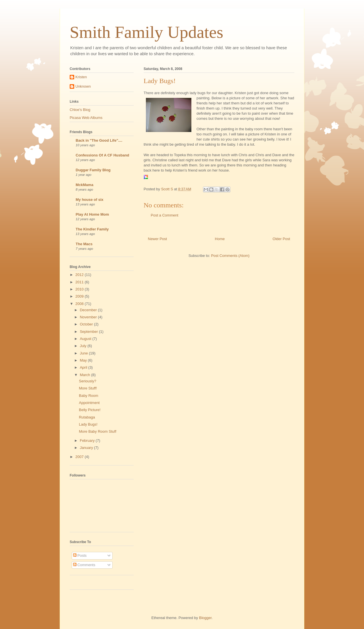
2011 (80, 282)
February (88, 441)
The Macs (84, 244)
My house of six (90, 200)
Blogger (205, 618)
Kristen (81, 77)
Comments (84, 565)
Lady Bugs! (88, 424)
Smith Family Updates (146, 32)
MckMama (84, 185)
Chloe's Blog (80, 110)
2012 (80, 275)
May (84, 360)
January (87, 448)
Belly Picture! (90, 410)
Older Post (281, 239)
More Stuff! (88, 388)
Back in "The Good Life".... (99, 140)
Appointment (89, 403)
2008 (80, 304)
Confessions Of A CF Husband (102, 155)
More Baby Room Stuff (97, 431)
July (84, 346)
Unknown (83, 86)
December (89, 310)
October (87, 324)
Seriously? (87, 381)
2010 (80, 289)
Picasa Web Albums (86, 118)
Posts (80, 555)
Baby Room (88, 396)
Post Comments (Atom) (230, 256)
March (86, 375)
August (86, 339)
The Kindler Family (92, 229)
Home (220, 239)
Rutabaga (87, 417)
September (89, 332)
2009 (80, 296)
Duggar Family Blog (93, 170)
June (84, 353)
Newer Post (157, 239)
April (84, 367)
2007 (80, 457)
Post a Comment (165, 215)
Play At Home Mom (92, 214)
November (89, 317)
